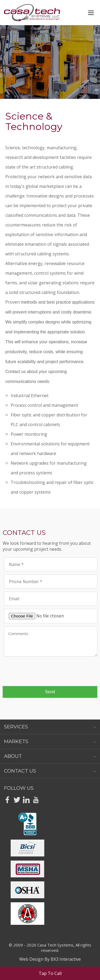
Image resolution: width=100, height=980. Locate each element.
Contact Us (50, 771)
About (50, 756)
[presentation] (45, 672)
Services (50, 727)
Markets (50, 741)
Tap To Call (50, 973)
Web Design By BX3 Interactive (50, 959)
